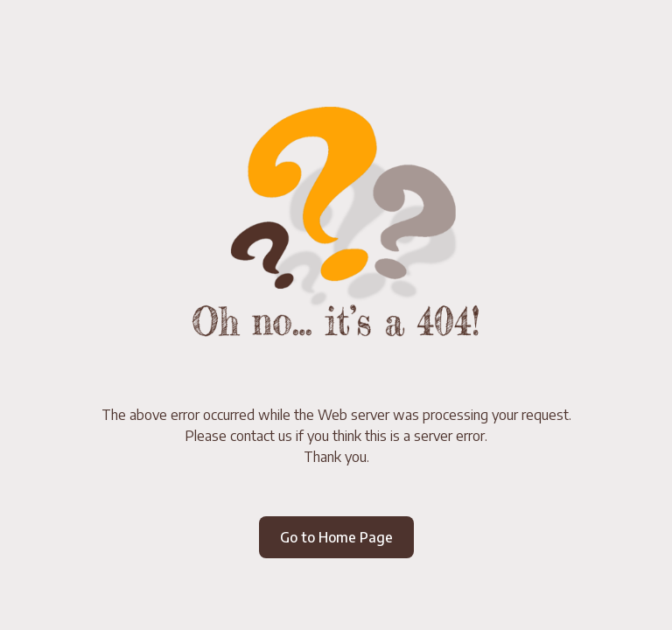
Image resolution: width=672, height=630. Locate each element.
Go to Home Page (336, 537)
